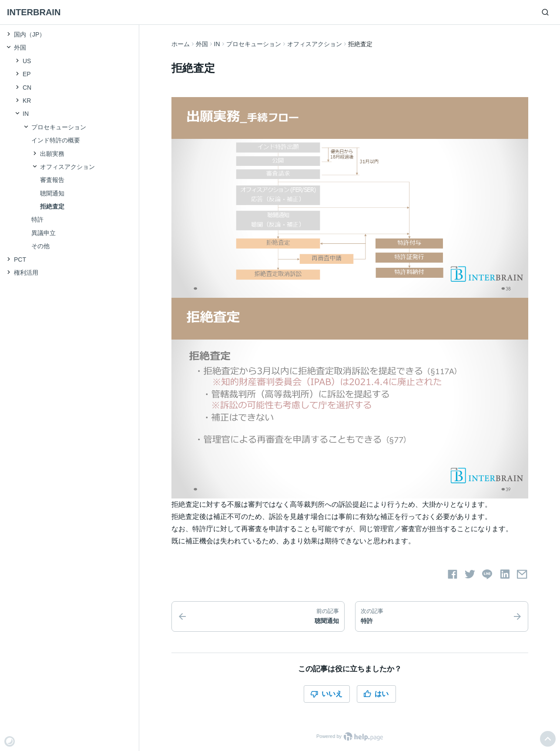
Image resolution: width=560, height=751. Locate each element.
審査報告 (52, 180)
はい (376, 694)
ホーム (181, 44)
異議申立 (44, 233)
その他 (40, 246)
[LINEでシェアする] (487, 574)
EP (27, 74)
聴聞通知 (52, 193)
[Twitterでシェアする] (470, 574)
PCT (20, 259)
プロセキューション (254, 44)
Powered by (350, 736)
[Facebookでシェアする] (453, 574)
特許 (37, 219)
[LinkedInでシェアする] (505, 574)
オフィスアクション (315, 44)
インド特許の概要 (56, 140)
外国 (202, 44)
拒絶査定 (52, 206)
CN (27, 88)
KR (27, 101)
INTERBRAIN (34, 12)
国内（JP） (30, 34)
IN (217, 44)
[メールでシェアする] (522, 574)
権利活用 (26, 273)
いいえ (326, 694)
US (27, 61)
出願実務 (52, 154)
